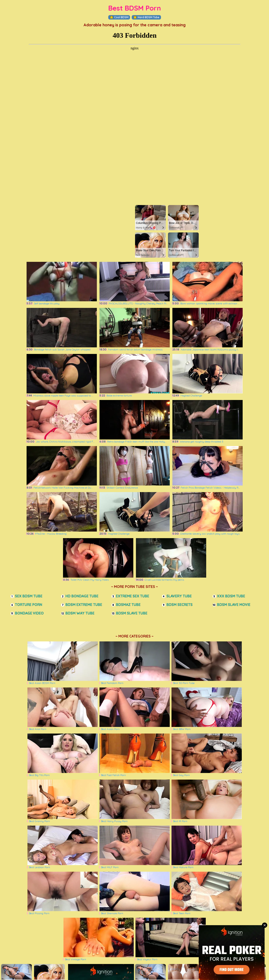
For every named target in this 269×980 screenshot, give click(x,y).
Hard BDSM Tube (146, 17)
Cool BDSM (119, 17)
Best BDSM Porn (135, 8)
